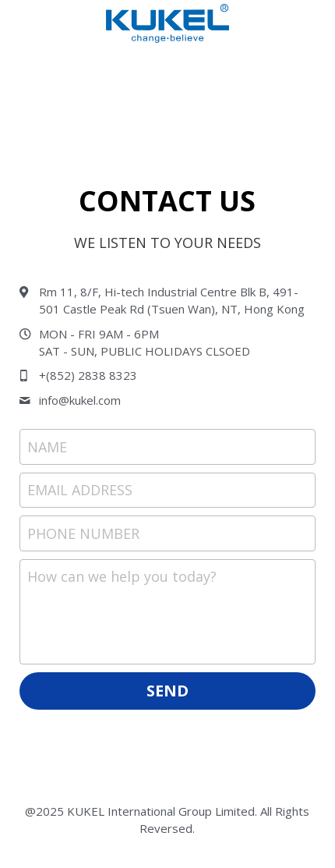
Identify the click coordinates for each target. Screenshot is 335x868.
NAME (47, 446)
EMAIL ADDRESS (80, 490)
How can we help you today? (122, 576)
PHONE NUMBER (83, 533)
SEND (167, 691)
